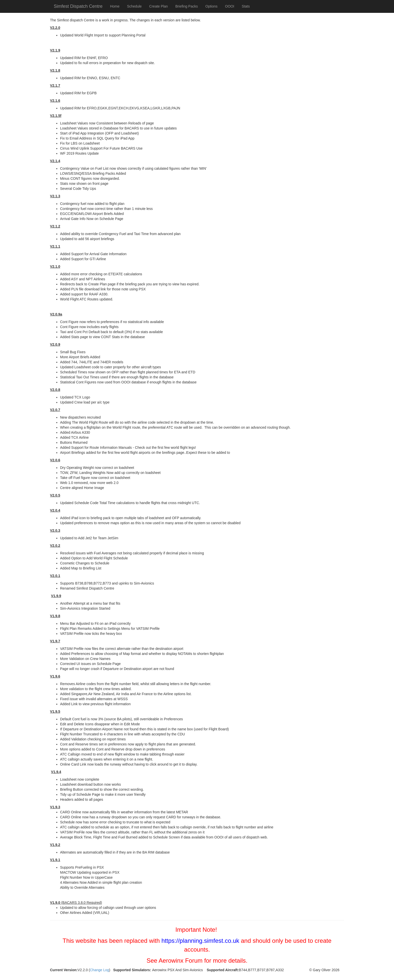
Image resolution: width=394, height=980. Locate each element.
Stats (246, 6)
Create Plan (159, 6)
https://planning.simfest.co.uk (201, 941)
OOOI (230, 6)
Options (211, 6)
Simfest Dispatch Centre (78, 6)
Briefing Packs (187, 6)
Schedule (134, 6)
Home (115, 6)
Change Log (100, 970)
